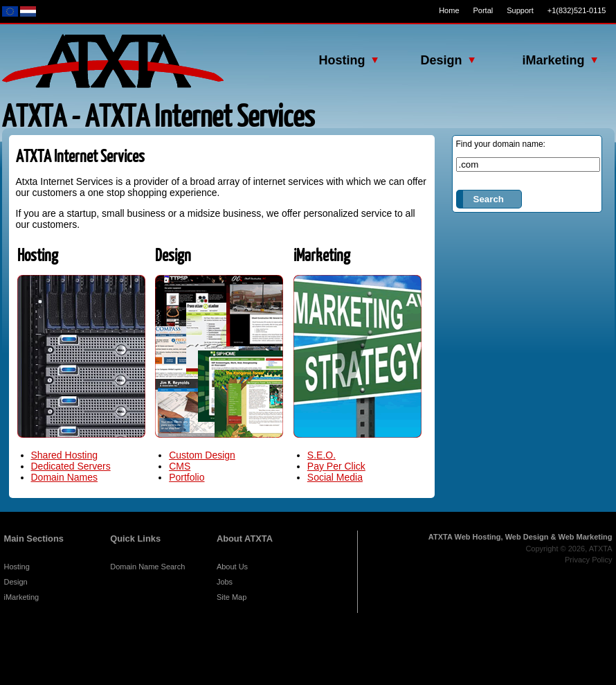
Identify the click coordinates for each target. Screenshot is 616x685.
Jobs (225, 582)
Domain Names (64, 477)
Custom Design (202, 455)
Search (489, 199)
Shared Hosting (65, 455)
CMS (180, 466)
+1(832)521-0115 (577, 10)
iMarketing (22, 597)
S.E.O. (321, 455)
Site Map (232, 597)
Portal (483, 10)
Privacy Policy (588, 560)
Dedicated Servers (71, 466)
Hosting (17, 567)
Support (520, 10)
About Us (232, 567)
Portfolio (187, 477)
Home (449, 10)
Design (16, 582)
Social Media (335, 477)
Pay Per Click (336, 466)
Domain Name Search (147, 567)
